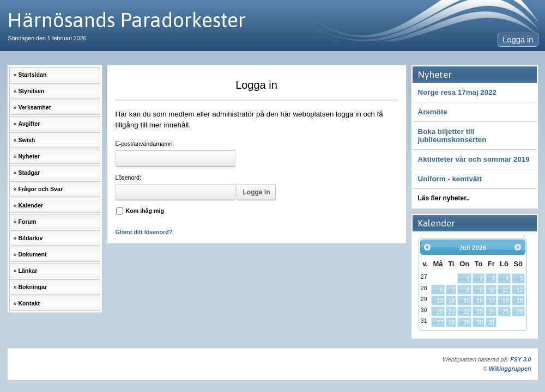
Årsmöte (433, 112)
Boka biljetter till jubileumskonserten (452, 136)
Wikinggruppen (510, 369)
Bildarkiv (30, 238)
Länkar (28, 271)
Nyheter (29, 156)
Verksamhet (34, 107)
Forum (27, 222)
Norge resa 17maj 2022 (457, 92)
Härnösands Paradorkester (126, 20)
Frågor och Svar (40, 189)
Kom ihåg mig (145, 211)
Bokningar (32, 287)
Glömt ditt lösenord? (144, 232)
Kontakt (29, 303)
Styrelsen (31, 91)
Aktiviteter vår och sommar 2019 (474, 159)
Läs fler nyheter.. (444, 198)
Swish (26, 140)
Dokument (32, 254)
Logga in (518, 40)
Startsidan (32, 75)
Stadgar (29, 173)
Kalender (31, 205)
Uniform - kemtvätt (450, 179)
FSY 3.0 (520, 359)
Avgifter (29, 124)
